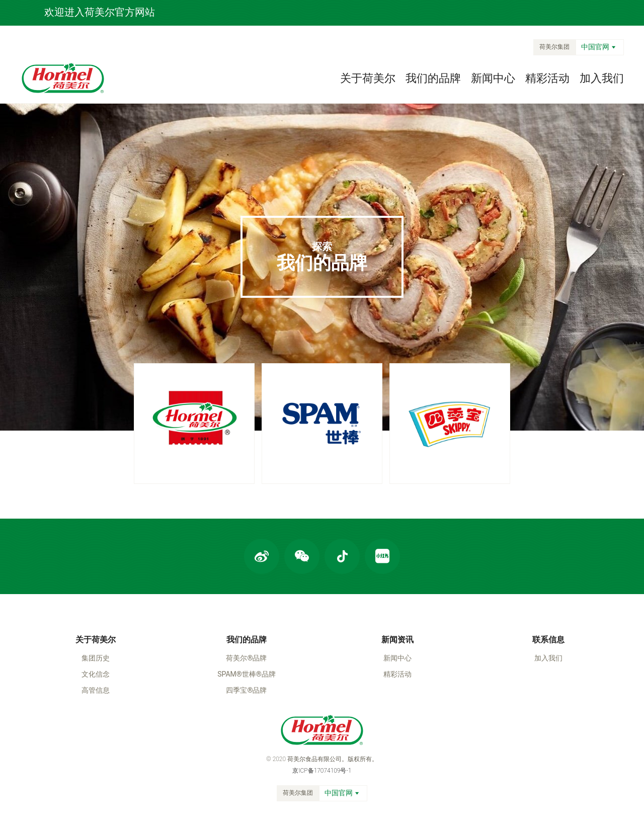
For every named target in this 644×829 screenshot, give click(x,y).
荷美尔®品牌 (246, 658)
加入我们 (602, 78)
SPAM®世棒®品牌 (247, 674)
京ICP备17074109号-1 (322, 771)
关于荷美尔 (368, 78)
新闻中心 (493, 78)
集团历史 (96, 658)
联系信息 (548, 640)
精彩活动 (547, 78)
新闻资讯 (397, 640)
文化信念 (96, 674)
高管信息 (96, 690)
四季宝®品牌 (246, 690)
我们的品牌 (433, 78)
